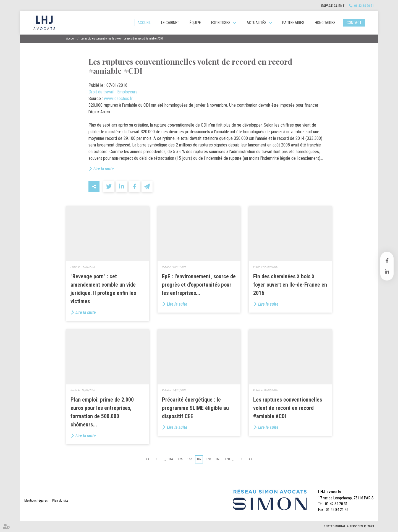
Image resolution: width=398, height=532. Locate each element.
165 (180, 459)
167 (199, 459)
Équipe (195, 23)
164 (171, 459)
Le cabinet (170, 23)
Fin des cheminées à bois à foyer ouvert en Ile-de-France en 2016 (290, 285)
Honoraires (325, 23)
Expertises (221, 23)
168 (208, 459)
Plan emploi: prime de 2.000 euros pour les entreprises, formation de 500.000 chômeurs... (102, 412)
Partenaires (293, 23)
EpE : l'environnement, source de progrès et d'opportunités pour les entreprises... (199, 285)
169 (218, 459)
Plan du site (60, 500)
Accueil (144, 23)
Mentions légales (36, 500)
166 (190, 459)
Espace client (333, 6)
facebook (387, 261)
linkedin (387, 272)
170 (227, 459)
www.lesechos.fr (118, 99)
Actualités (256, 23)
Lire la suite (104, 169)
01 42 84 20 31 (364, 6)
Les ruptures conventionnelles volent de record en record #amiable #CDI (122, 39)
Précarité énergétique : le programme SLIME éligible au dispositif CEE (195, 408)
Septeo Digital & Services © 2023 (349, 526)
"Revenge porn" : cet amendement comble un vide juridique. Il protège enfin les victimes (103, 289)
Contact (354, 23)
